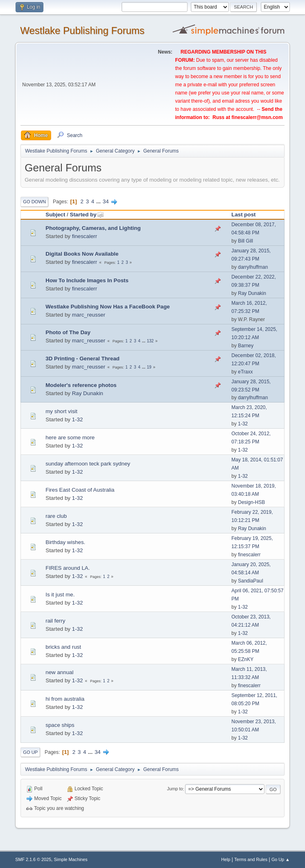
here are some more (70, 437)
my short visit (61, 411)
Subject (55, 215)
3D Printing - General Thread (82, 359)
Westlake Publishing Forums (82, 30)
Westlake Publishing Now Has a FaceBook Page (107, 307)
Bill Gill (245, 241)
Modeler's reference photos (81, 385)
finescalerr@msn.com (257, 117)
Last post (243, 215)
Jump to (175, 789)
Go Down (34, 202)
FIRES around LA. (68, 568)
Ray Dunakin (252, 293)
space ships (60, 725)
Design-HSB (251, 502)
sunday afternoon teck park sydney (88, 464)
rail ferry (55, 621)
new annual (59, 672)
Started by (87, 215)
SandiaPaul (250, 581)
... (99, 201)
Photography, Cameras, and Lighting (93, 228)
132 (150, 341)
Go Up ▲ (281, 859)
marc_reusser (89, 315)
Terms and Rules (251, 859)
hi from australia (65, 699)
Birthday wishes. (65, 542)
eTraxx (245, 372)
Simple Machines (71, 859)
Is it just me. (60, 595)
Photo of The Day (68, 332)
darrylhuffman (253, 267)
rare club (56, 516)
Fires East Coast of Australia (80, 490)
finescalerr (85, 236)
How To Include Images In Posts (87, 280)
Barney (246, 346)
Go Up (30, 752)
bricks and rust (63, 647)
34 (106, 201)
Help (226, 859)
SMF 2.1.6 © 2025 (33, 859)
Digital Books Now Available (82, 254)
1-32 (78, 419)
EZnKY (246, 659)
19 (149, 367)
